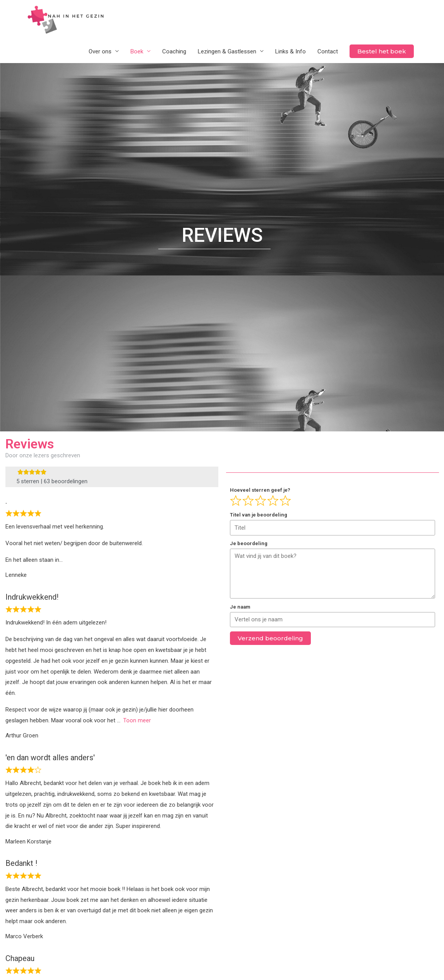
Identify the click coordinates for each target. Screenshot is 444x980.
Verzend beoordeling (270, 639)
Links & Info (291, 52)
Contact (328, 52)
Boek (137, 52)
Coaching (174, 52)
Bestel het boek (382, 52)
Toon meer (137, 721)
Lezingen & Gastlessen (227, 52)
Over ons (100, 52)
